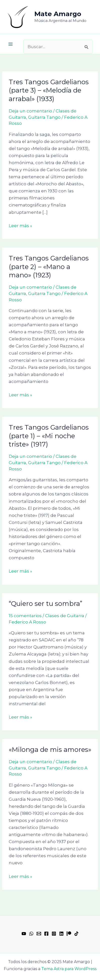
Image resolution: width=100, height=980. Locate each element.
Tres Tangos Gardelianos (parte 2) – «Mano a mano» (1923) (49, 267)
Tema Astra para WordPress (69, 969)
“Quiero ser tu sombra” (45, 604)
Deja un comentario (30, 111)
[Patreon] (69, 934)
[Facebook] (46, 934)
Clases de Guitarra (65, 616)
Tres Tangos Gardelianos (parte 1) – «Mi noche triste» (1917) (49, 436)
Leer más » (20, 225)
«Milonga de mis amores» (50, 750)
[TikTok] (76, 934)
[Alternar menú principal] (11, 44)
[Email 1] (39, 934)
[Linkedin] (61, 934)
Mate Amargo (58, 14)
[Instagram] (54, 934)
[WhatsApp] (31, 934)
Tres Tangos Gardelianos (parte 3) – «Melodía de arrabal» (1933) (49, 91)
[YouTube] (24, 934)
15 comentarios (25, 616)
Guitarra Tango (44, 117)
